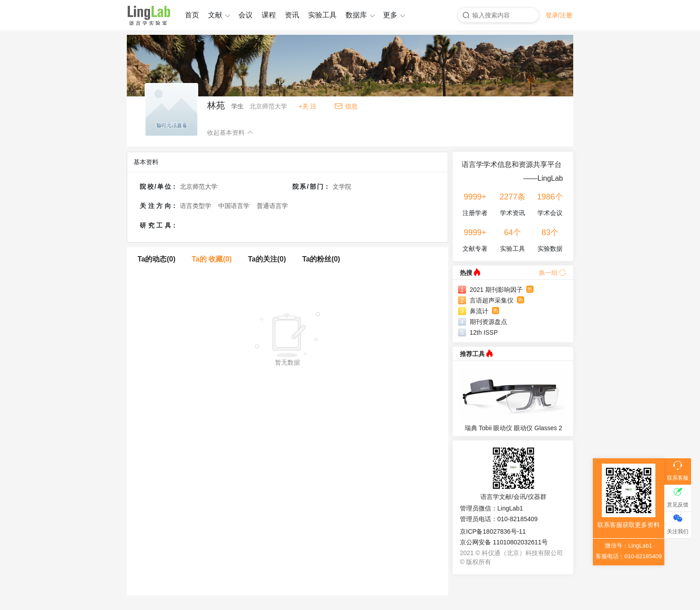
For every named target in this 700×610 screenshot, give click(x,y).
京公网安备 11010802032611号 (504, 542)
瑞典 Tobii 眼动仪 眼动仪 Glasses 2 (514, 428)
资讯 (292, 15)
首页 (192, 15)
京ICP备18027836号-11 (493, 531)
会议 (246, 15)
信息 (351, 106)
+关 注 (308, 106)
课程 (269, 15)
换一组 (552, 273)
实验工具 (322, 15)
